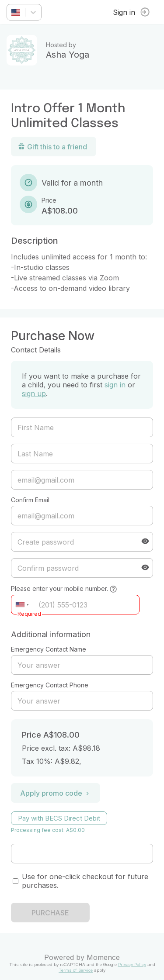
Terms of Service (76, 970)
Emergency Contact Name (49, 649)
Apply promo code (56, 793)
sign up (34, 393)
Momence (103, 957)
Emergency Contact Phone (50, 685)
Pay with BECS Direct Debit (59, 818)
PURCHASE (50, 913)
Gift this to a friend (52, 147)
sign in (115, 385)
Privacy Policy (132, 964)
